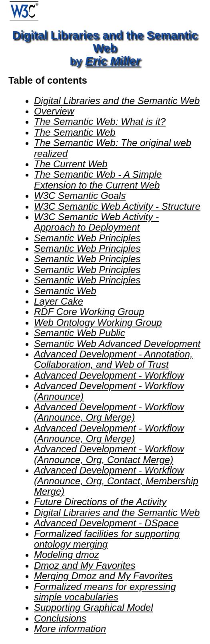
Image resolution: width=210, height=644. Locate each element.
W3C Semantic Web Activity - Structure (117, 206)
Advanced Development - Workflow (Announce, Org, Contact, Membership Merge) (116, 481)
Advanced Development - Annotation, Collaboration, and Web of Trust (113, 359)
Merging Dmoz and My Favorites (103, 576)
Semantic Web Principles (87, 238)
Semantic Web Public (80, 333)
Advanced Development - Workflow (109, 375)
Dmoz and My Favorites (85, 565)
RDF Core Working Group (89, 312)
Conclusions (60, 618)
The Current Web (71, 164)
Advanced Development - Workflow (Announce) (109, 391)
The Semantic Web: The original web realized (113, 148)
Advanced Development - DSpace (106, 523)
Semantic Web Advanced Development (117, 344)
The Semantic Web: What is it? (100, 121)
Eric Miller (113, 61)
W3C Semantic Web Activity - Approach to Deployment (96, 222)
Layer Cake (59, 301)
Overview (54, 111)
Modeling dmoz (67, 555)
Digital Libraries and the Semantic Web (117, 101)
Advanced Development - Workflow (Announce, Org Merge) (109, 412)
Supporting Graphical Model (94, 607)
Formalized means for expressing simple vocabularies (105, 592)
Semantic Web (65, 291)
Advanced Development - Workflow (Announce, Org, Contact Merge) (109, 454)
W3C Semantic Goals (80, 196)
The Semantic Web (75, 132)
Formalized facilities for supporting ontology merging (107, 539)
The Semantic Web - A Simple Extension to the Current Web (98, 180)
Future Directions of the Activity (100, 502)
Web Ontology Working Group (98, 322)
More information (70, 629)
